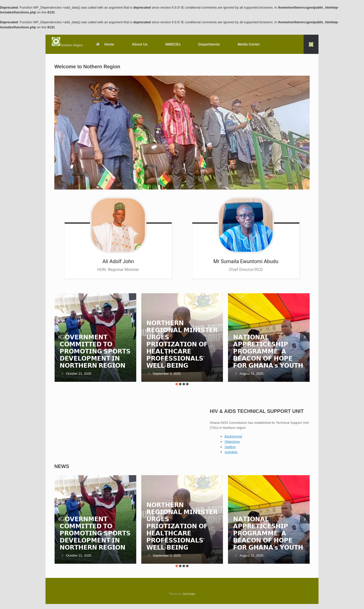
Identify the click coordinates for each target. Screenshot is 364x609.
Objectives (232, 442)
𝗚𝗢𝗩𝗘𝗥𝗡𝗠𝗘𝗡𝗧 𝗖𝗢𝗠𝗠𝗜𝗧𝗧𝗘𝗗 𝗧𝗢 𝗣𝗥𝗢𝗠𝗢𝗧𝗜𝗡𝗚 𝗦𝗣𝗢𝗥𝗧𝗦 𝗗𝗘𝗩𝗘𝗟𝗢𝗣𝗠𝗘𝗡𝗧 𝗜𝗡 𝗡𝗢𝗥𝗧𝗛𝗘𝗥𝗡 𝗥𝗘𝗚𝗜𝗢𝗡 (95, 351)
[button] (311, 44)
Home (105, 44)
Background (233, 436)
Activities (231, 452)
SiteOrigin (189, 594)
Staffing (230, 447)
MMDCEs (173, 44)
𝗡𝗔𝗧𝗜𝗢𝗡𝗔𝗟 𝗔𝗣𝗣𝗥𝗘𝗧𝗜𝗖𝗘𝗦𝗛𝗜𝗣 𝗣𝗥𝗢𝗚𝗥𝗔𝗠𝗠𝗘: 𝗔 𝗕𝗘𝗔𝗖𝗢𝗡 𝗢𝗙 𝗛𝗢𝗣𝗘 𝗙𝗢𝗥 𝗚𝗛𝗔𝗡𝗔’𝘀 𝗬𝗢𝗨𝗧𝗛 (268, 351)
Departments (209, 44)
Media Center (249, 44)
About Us (140, 44)
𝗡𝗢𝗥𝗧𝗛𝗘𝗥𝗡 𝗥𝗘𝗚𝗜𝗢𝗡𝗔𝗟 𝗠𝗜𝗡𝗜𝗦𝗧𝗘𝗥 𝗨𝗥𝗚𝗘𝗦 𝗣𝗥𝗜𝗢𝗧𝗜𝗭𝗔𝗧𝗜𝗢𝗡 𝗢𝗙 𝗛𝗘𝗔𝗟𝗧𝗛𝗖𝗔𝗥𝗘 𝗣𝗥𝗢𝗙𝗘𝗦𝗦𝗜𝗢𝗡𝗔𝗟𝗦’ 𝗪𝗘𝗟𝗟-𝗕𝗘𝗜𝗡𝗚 (182, 344)
